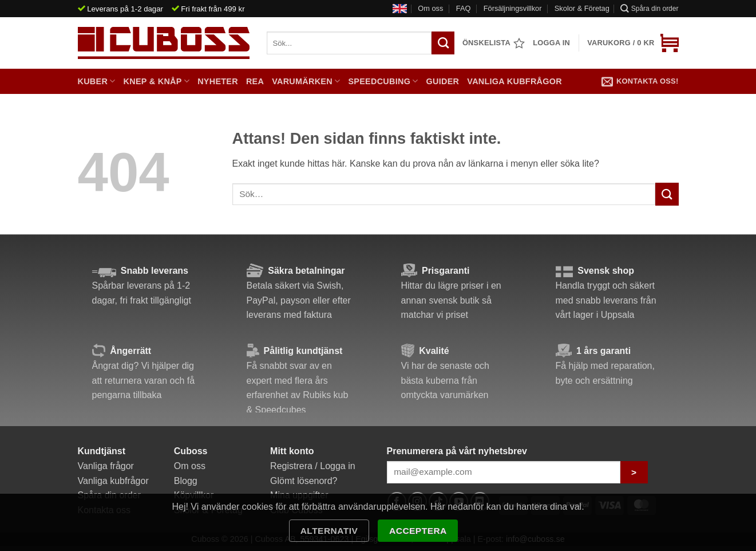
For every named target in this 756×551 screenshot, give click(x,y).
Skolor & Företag (582, 8)
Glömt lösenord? (304, 481)
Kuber (97, 81)
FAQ (464, 8)
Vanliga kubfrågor (514, 81)
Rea (255, 81)
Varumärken (306, 81)
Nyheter (218, 81)
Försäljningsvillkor (513, 8)
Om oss (430, 8)
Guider (443, 81)
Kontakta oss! (640, 81)
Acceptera (418, 531)
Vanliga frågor (106, 466)
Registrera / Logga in (313, 466)
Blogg (186, 481)
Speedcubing (383, 81)
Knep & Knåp (157, 81)
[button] (633, 43)
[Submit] (667, 194)
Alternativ (329, 531)
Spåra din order (649, 8)
